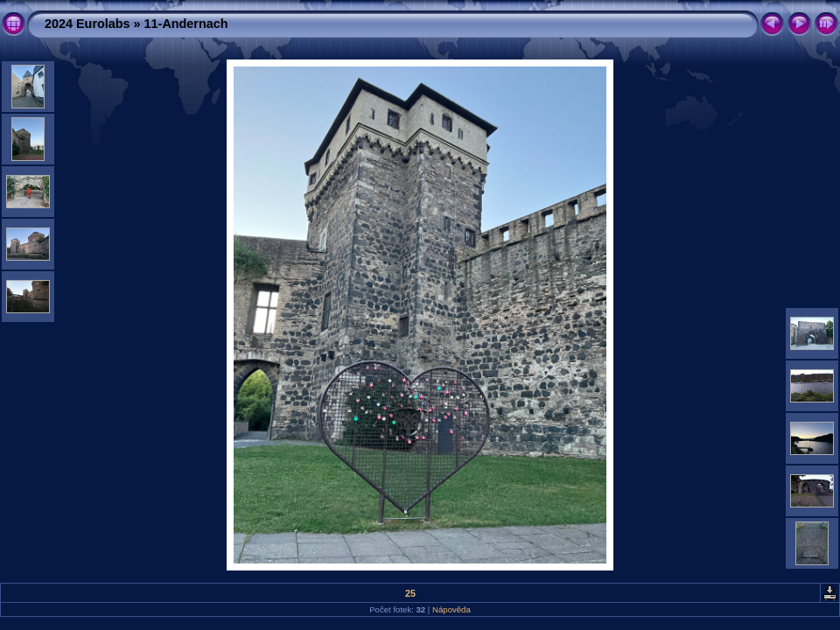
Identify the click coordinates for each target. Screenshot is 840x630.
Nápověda (451, 609)
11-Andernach (186, 24)
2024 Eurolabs (87, 24)
